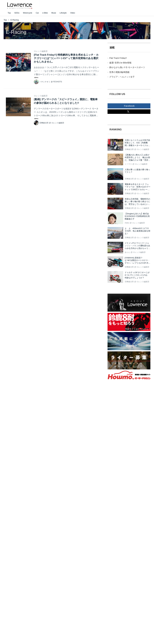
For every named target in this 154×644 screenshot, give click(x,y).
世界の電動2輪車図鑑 (119, 72)
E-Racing (16, 32)
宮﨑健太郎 (44, 123)
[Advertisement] (124, 436)
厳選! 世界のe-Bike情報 (120, 63)
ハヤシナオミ (45, 82)
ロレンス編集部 (41, 51)
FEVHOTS (58, 82)
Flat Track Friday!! (118, 58)
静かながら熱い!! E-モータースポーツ (127, 67)
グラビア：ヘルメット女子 (122, 77)
